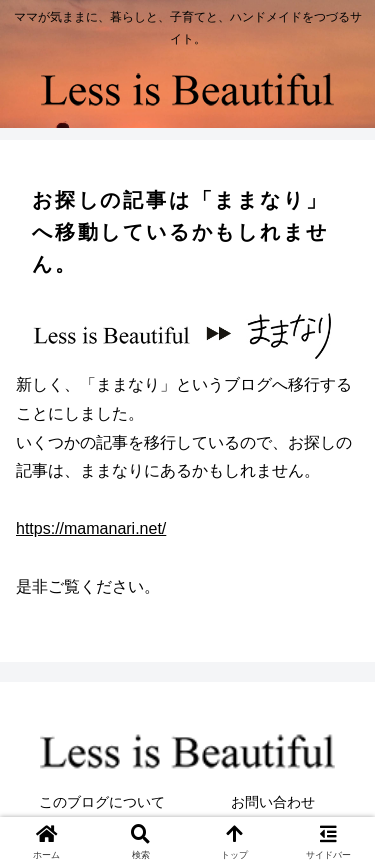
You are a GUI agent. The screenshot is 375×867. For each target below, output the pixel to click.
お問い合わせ (273, 802)
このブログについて (102, 802)
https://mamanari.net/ (91, 528)
